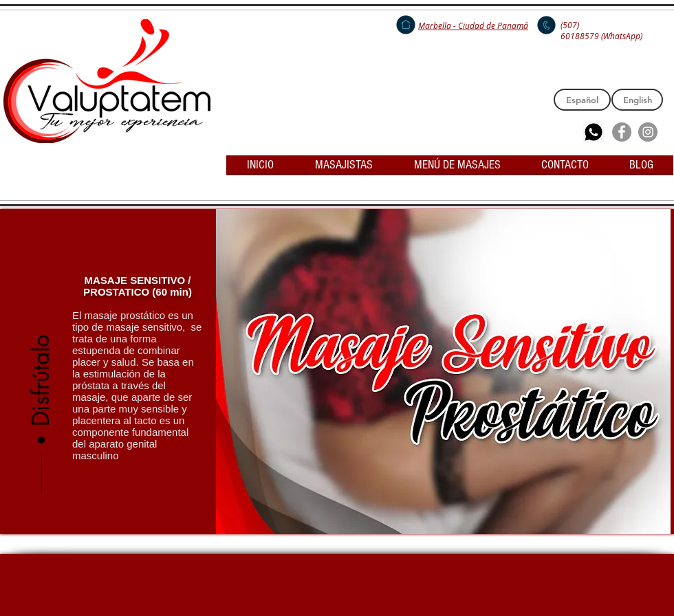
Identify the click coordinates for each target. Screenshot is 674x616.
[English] (637, 100)
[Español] (582, 100)
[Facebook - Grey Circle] (622, 132)
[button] (41, 338)
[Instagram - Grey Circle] (648, 132)
